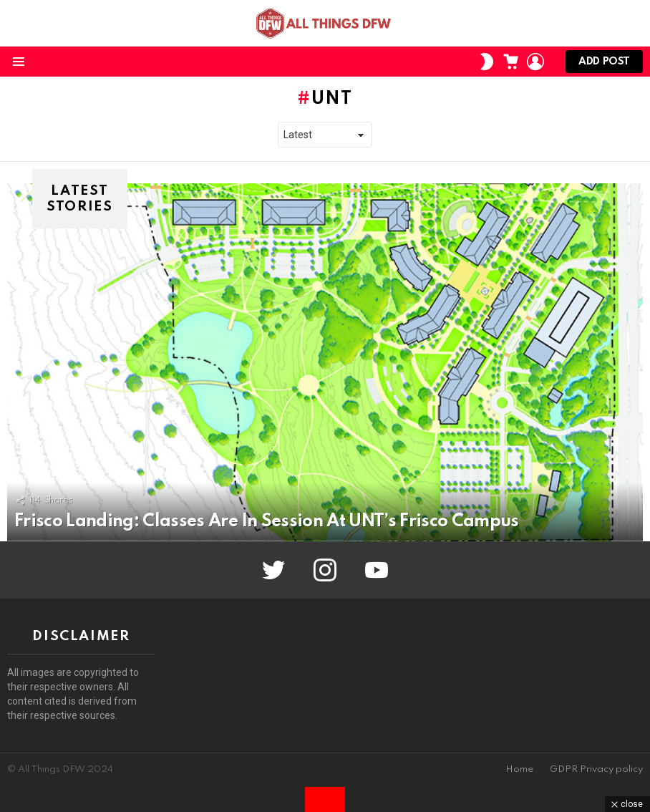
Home (519, 769)
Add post (604, 65)
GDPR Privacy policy (596, 769)
